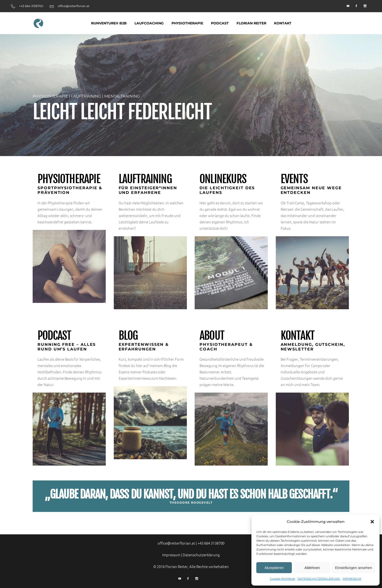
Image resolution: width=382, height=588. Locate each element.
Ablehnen (312, 568)
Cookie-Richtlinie (282, 579)
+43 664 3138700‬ (211, 543)
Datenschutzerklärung (201, 555)
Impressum (171, 555)
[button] (372, 522)
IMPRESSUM (352, 579)
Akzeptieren (274, 568)
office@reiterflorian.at (176, 543)
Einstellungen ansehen (353, 568)
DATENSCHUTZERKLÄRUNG (319, 579)
